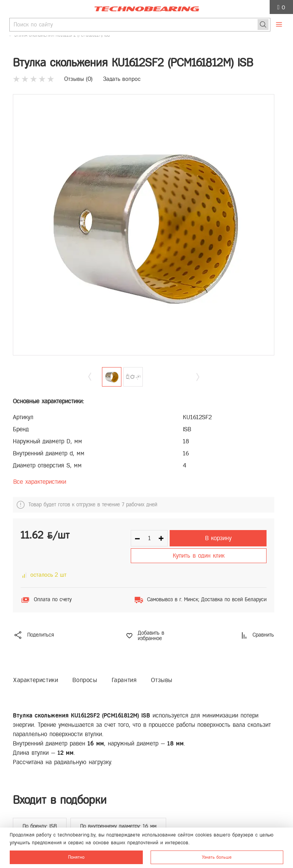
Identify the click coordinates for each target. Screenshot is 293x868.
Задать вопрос (122, 79)
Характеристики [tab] (36, 680)
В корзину (218, 538)
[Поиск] (263, 24)
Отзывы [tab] (162, 680)
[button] (198, 377)
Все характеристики (40, 482)
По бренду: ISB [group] (40, 826)
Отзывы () (78, 79)
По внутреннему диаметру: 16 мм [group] (118, 826)
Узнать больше (217, 857)
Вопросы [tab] (85, 680)
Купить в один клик (199, 556)
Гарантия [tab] (124, 680)
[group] (144, 225)
